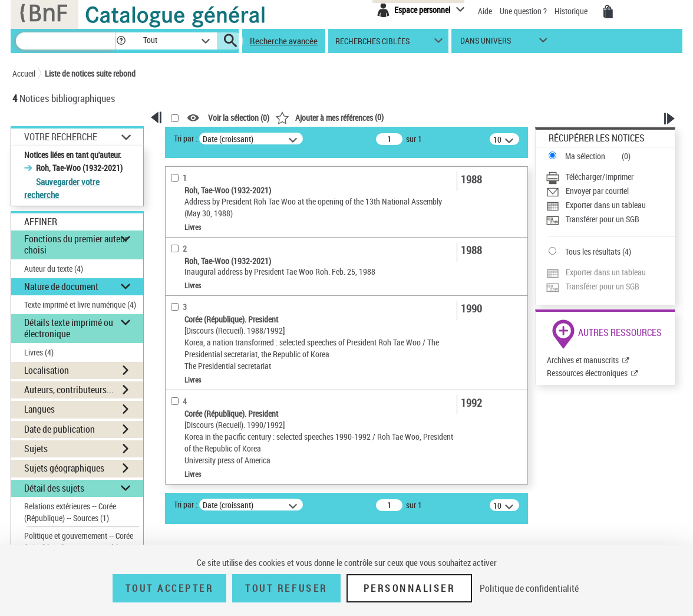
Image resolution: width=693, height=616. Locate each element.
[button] (121, 41)
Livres (39, 352)
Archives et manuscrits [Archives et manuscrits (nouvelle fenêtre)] (583, 360)
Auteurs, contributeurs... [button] (69, 390)
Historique (572, 11)
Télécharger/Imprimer (600, 177)
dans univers (486, 43)
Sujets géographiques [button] (64, 468)
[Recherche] (65, 41)
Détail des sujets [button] (54, 488)
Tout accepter (170, 588)
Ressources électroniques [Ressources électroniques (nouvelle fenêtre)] (587, 373)
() (329, 117)
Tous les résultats (593, 251)
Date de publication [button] (60, 429)
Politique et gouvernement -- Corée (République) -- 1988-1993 (79, 541)
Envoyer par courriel (597, 191)
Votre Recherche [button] (61, 137)
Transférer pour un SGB (603, 219)
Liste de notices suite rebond (90, 73)
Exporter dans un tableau (606, 205)
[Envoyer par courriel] (610, 191)
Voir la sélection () (239, 118)
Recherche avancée (284, 41)
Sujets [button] (36, 449)
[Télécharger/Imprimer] (610, 177)
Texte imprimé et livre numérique (80, 304)
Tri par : (186, 138)
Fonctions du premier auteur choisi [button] (76, 244)
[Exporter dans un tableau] (610, 205)
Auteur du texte (54, 269)
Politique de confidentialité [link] (529, 588)
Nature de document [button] (61, 286)
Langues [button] (39, 409)
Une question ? (523, 11)
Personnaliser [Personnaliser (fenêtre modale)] (410, 588)
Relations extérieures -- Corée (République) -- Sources (70, 512)
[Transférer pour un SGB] (610, 219)
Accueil (24, 73)
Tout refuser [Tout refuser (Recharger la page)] (286, 588)
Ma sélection (585, 156)
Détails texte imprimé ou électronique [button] (69, 328)
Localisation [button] (47, 370)
